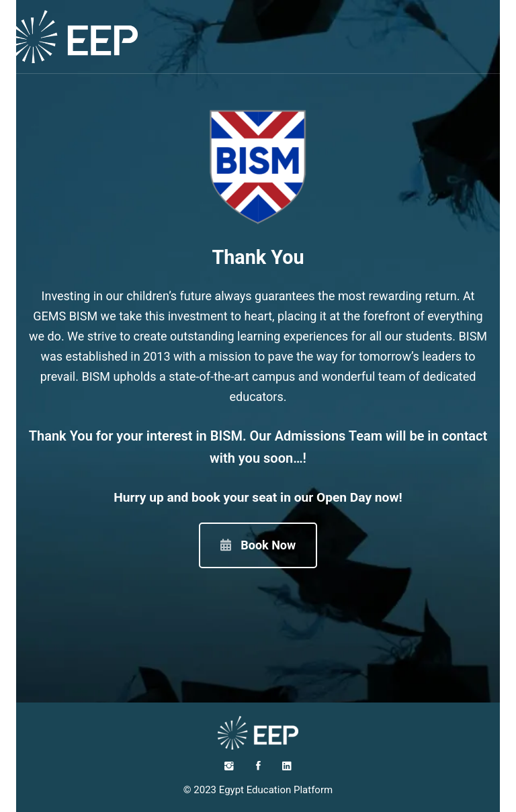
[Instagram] (229, 766)
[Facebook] (258, 766)
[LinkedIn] (287, 766)
